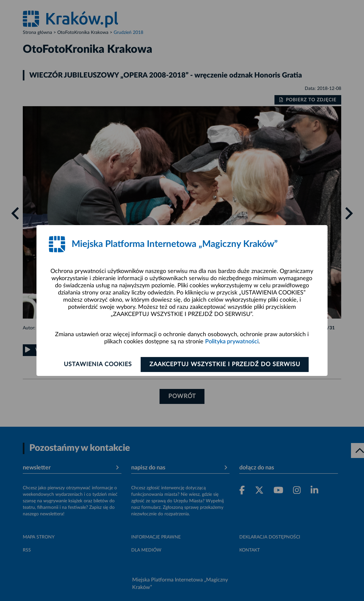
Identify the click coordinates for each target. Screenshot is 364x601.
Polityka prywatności (232, 342)
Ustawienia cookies (98, 365)
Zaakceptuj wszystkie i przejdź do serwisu (225, 365)
